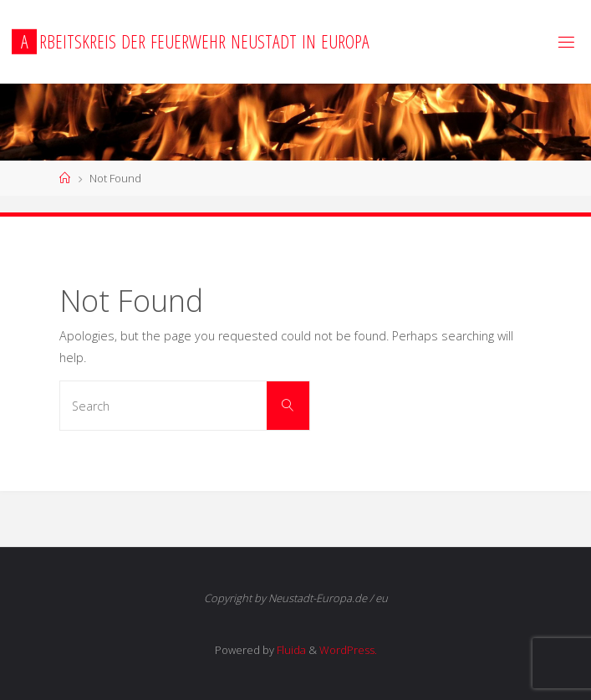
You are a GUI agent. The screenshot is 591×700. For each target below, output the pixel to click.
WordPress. (348, 650)
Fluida (290, 650)
